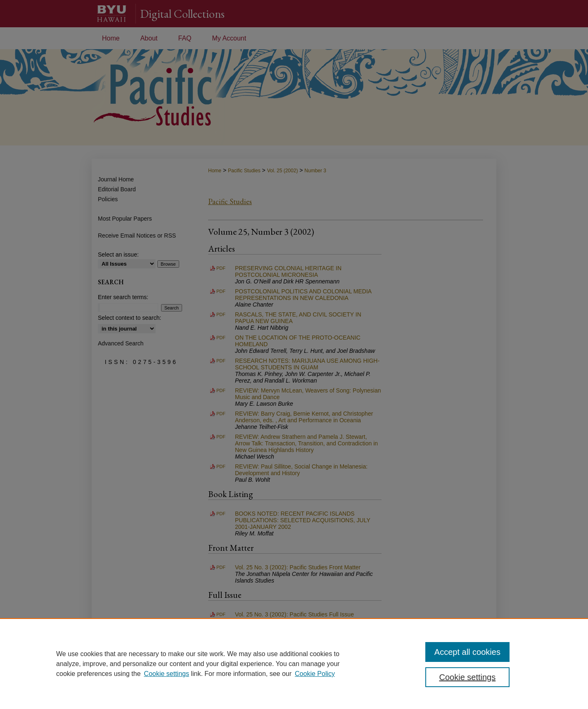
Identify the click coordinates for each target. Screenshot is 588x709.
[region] (294, 664)
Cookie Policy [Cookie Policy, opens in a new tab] (315, 674)
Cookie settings (167, 674)
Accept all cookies (467, 652)
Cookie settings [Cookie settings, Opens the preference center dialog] (468, 677)
